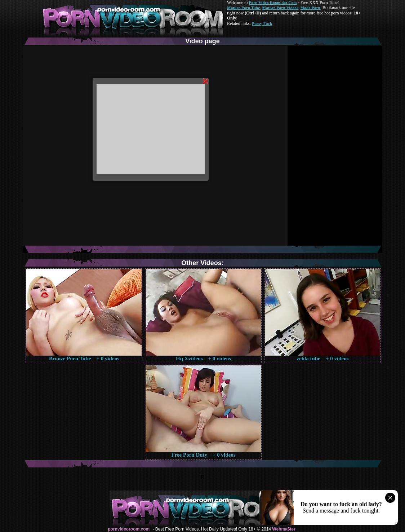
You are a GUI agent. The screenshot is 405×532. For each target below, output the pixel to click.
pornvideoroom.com (129, 529)
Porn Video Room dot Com (273, 3)
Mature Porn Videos (280, 8)
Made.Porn (310, 8)
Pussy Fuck (262, 23)
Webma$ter (284, 529)
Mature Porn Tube (244, 8)
